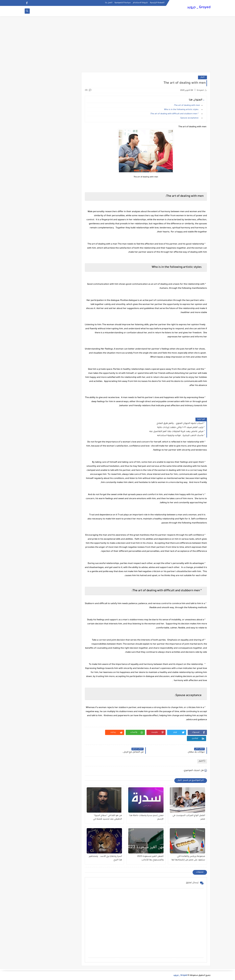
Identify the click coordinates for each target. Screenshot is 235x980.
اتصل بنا (109, 3)
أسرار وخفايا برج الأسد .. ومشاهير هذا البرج (105, 858)
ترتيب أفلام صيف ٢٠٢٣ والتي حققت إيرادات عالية (180, 428)
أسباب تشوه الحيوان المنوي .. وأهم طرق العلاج (180, 424)
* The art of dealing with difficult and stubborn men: (175, 114)
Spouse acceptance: (190, 118)
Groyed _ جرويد (199, 8)
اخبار (202, 77)
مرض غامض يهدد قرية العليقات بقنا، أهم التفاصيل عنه (176, 432)
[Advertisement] (118, 46)
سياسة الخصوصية (123, 3)
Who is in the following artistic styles (182, 110)
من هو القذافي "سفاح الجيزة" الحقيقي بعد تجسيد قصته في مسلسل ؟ (108, 818)
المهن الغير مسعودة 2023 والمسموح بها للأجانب (150, 858)
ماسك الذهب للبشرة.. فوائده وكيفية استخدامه (180, 436)
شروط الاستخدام (140, 3)
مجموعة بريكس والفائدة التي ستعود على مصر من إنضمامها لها (188, 858)
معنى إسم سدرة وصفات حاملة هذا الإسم (146, 817)
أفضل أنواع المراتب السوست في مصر (189, 817)
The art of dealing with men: (187, 106)
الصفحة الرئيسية (157, 3)
